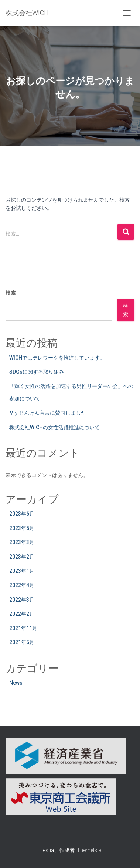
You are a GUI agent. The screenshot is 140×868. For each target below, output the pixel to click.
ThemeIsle (89, 850)
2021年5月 (22, 642)
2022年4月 (22, 585)
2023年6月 (22, 514)
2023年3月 (22, 542)
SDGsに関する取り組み (37, 372)
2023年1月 (22, 571)
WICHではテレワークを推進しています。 (57, 358)
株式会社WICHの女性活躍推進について (54, 427)
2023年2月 (22, 557)
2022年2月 (22, 614)
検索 (11, 293)
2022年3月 (22, 600)
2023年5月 (22, 528)
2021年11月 (23, 628)
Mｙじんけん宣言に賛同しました (48, 413)
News (16, 683)
